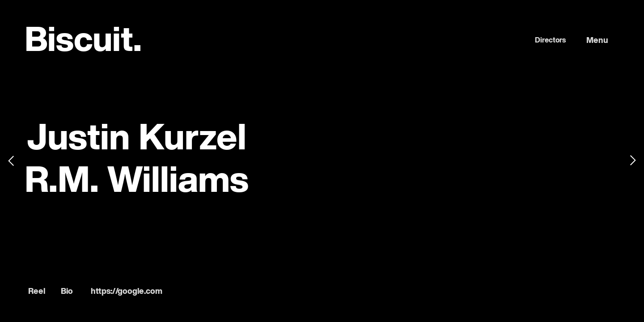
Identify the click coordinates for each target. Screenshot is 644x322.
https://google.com (127, 292)
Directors (550, 41)
